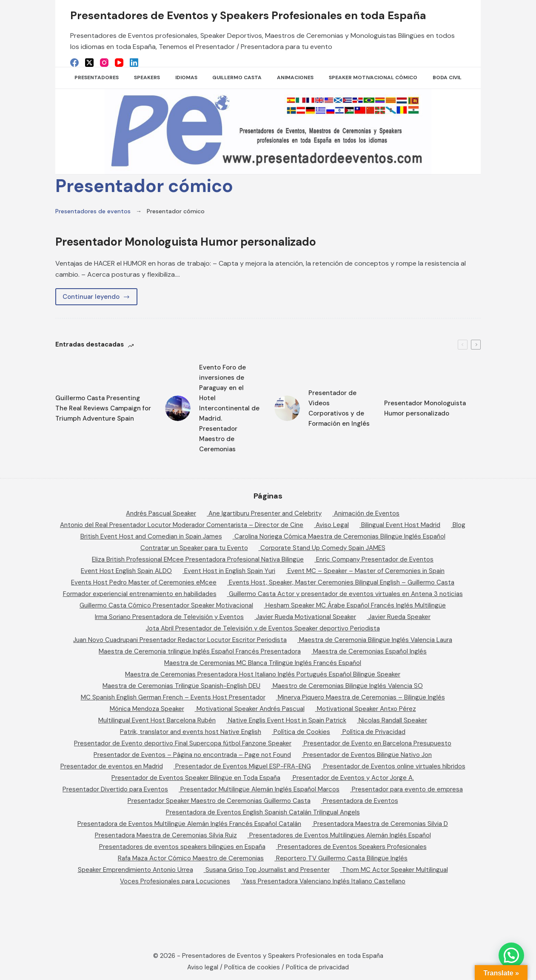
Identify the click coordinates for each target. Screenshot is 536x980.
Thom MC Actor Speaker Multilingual (395, 870)
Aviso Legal (332, 525)
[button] (511, 955)
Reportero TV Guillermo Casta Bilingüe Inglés (342, 858)
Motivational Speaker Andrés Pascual (251, 709)
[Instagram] (104, 63)
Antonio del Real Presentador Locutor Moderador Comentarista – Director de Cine (182, 525)
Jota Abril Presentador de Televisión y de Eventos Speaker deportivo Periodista (263, 628)
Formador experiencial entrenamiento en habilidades (140, 594)
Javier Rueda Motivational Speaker (306, 617)
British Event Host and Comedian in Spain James (151, 536)
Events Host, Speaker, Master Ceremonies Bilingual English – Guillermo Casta (342, 582)
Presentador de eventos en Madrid (112, 766)
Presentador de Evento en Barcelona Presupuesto (378, 743)
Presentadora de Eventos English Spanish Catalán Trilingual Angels (263, 812)
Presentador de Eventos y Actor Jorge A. (353, 778)
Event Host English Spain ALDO (126, 571)
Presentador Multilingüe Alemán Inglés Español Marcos (260, 789)
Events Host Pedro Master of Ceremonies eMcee (144, 582)
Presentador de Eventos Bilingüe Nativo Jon (368, 755)
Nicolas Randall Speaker (393, 720)
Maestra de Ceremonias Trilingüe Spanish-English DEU (181, 686)
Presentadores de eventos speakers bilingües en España (182, 847)
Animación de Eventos (367, 513)
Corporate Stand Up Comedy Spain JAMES (323, 548)
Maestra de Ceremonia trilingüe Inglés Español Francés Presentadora (200, 651)
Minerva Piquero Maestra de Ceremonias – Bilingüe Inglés (361, 697)
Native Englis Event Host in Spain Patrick (287, 720)
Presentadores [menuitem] (97, 77)
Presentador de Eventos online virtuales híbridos (394, 766)
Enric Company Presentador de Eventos (375, 559)
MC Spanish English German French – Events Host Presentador (173, 697)
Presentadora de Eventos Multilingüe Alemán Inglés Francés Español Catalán (189, 824)
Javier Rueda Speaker (399, 617)
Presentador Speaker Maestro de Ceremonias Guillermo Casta (219, 801)
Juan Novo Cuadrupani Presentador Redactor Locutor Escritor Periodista (180, 640)
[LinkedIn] (134, 63)
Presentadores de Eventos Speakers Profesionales (352, 847)
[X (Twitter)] (89, 63)
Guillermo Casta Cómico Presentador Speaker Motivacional (166, 605)
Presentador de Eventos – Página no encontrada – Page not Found (192, 755)
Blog (459, 525)
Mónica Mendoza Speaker (147, 709)
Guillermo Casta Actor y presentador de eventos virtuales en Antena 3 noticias (346, 594)
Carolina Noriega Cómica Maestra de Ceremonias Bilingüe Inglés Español (340, 536)
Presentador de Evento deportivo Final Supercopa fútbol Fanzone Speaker (183, 743)
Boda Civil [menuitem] (447, 77)
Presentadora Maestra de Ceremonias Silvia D (381, 824)
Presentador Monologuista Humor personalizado (207, 241)
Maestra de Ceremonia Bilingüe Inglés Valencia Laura (376, 640)
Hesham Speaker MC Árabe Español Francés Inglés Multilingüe (356, 605)
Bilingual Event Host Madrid (401, 525)
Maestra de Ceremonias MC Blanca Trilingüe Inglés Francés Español (263, 663)
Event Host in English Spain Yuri (230, 571)
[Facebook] (74, 63)
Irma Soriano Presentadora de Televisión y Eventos (169, 617)
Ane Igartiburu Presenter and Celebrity (265, 513)
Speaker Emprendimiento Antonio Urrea (135, 870)
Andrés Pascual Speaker (161, 513)
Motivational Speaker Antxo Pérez (366, 709)
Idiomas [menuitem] (186, 77)
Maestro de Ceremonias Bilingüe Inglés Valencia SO (348, 686)
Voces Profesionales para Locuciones (175, 881)
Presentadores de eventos (93, 211)
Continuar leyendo (100, 299)
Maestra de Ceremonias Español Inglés (370, 651)
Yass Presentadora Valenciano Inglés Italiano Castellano (324, 881)
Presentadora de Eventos (361, 801)
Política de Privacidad (374, 732)
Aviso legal (203, 967)
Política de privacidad (317, 967)
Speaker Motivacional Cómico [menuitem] (373, 77)
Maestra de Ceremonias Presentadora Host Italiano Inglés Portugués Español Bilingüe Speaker (263, 674)
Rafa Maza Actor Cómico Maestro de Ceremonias (191, 858)
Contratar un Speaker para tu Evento (194, 548)
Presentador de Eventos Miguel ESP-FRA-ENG (243, 766)
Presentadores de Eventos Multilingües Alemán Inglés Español (340, 835)
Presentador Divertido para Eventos (115, 789)
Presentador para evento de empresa (407, 789)
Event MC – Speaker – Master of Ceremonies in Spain (366, 571)
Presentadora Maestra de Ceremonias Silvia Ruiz (166, 835)
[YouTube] (119, 63)
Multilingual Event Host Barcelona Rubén (157, 720)
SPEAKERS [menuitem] (147, 77)
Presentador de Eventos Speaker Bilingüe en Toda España (196, 778)
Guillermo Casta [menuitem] (237, 77)
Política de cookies (252, 967)
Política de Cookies (302, 732)
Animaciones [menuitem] (295, 77)
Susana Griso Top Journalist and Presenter (268, 870)
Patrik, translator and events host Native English (191, 732)
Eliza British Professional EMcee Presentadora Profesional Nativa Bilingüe (198, 559)
